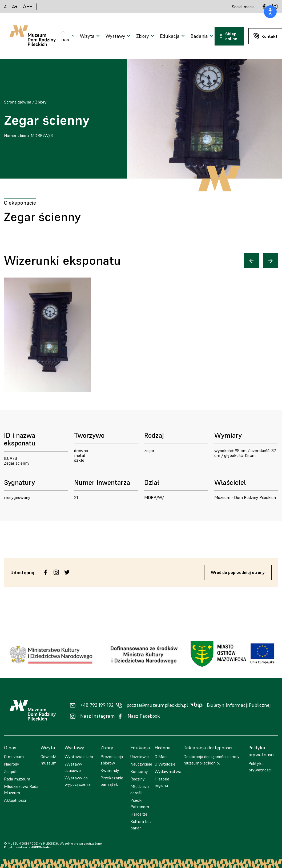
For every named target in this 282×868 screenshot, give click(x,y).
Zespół (10, 771)
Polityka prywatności (260, 767)
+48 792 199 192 (97, 705)
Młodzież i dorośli (140, 790)
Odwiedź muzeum (49, 760)
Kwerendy (110, 770)
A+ (15, 7)
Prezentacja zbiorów (112, 760)
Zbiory (41, 102)
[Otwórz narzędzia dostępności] (270, 12)
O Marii (161, 757)
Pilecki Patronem (140, 803)
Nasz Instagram (98, 716)
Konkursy (139, 771)
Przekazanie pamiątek (112, 781)
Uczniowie (140, 757)
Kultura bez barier (141, 825)
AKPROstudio (41, 847)
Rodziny (138, 779)
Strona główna (18, 102)
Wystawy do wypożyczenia (78, 781)
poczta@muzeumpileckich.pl (157, 705)
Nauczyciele (141, 764)
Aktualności (15, 800)
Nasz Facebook (144, 716)
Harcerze (139, 814)
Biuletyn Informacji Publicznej (239, 705)
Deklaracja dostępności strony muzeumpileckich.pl (211, 760)
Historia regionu (162, 782)
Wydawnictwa (168, 771)
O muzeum (14, 757)
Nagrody (12, 764)
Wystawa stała (79, 757)
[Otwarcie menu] (69, 36)
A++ (28, 7)
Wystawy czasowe (73, 767)
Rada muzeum (17, 779)
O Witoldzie (165, 764)
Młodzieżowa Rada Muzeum (21, 790)
